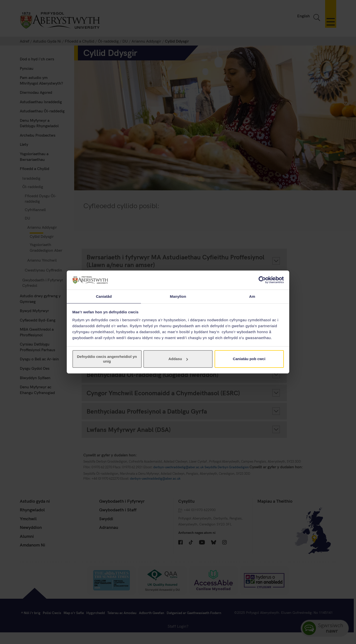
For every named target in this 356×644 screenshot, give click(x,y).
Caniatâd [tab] (104, 296)
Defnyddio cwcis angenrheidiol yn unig (107, 359)
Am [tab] (252, 296)
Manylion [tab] (178, 296)
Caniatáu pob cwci (249, 359)
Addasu (178, 359)
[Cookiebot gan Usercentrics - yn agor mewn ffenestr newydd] (262, 280)
